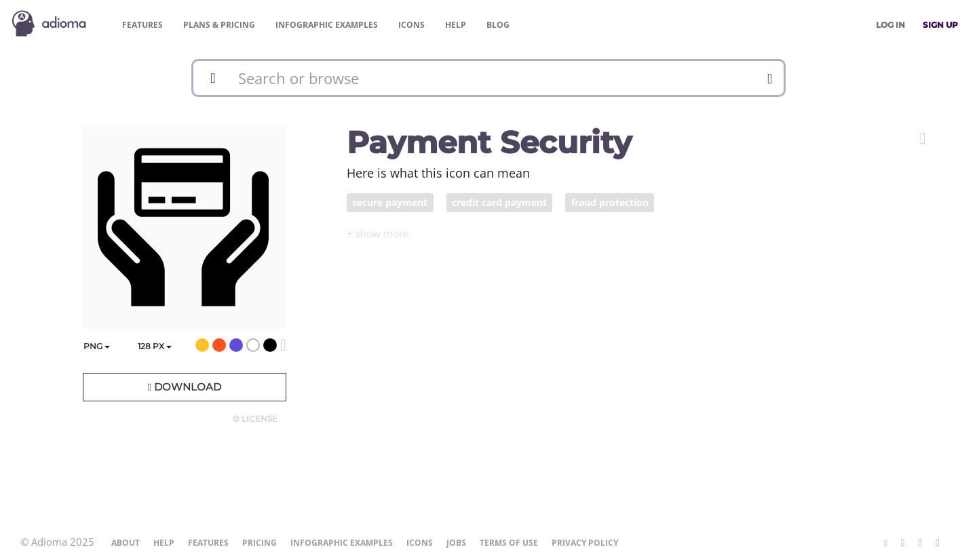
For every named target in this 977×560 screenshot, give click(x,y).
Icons (411, 25)
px (155, 346)
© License (255, 419)
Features (142, 25)
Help (456, 25)
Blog (498, 25)
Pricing (219, 25)
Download (184, 387)
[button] (923, 138)
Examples (327, 25)
